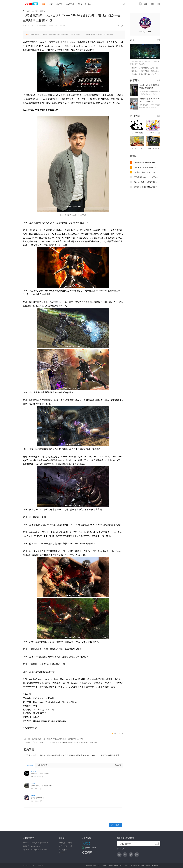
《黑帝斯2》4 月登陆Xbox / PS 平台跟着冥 (146, 187)
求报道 (70, 843)
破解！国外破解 (153, 148)
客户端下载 (63, 850)
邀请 (115, 733)
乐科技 (34, 728)
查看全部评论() (43, 765)
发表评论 (118, 765)
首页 (44, 4)
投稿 (70, 846)
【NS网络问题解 (137, 133)
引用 (42, 777)
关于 (60, 846)
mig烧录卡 (70, 4)
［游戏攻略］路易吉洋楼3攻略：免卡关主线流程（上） (149, 74)
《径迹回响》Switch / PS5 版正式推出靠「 (146, 177)
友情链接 (62, 843)
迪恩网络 (141, 865)
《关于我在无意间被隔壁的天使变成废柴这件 (146, 163)
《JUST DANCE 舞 (153, 133)
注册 (146, 4)
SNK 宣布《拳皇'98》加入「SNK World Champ (146, 172)
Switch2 (88, 4)
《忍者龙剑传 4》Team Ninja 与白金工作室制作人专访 (97, 755)
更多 (159, 40)
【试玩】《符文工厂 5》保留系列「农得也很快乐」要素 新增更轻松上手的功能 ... (65, 742)
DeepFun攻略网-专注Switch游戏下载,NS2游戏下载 (24, 11)
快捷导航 (159, 4)
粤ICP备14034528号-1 (153, 865)
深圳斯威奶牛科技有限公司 (109, 865)
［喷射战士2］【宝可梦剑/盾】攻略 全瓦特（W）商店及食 (150, 71)
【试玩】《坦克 (137, 148)
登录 (153, 4)
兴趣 (51, 4)
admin (44, 26)
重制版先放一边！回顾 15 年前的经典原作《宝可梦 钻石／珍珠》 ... (60, 739)
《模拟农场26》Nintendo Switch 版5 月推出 (146, 167)
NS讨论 (60, 4)
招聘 (65, 846)
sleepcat (33, 783)
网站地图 (63, 853)
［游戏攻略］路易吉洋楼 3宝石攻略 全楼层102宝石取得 (149, 68)
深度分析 (35, 11)
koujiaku (33, 795)
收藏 (122, 733)
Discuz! (128, 865)
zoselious (33, 771)
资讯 (80, 4)
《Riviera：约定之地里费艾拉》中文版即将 (146, 182)
